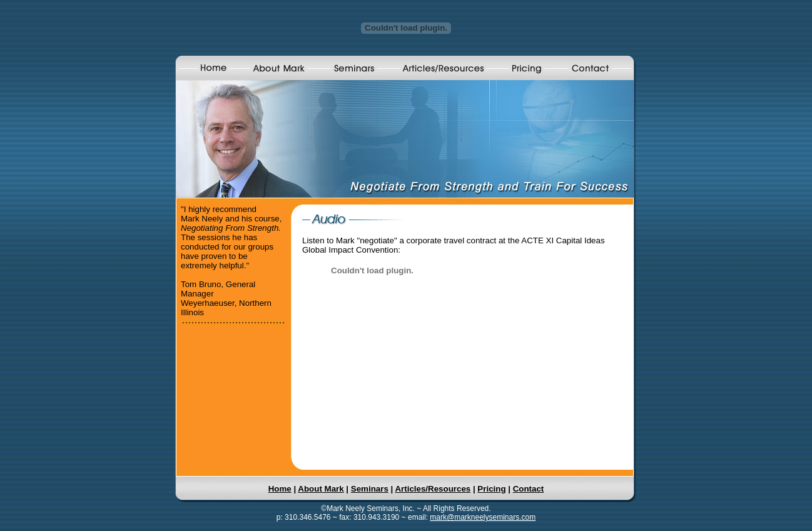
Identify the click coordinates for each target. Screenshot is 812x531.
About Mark (321, 489)
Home (280, 489)
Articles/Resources (433, 489)
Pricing (491, 489)
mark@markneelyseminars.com (483, 517)
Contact (529, 489)
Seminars (370, 489)
